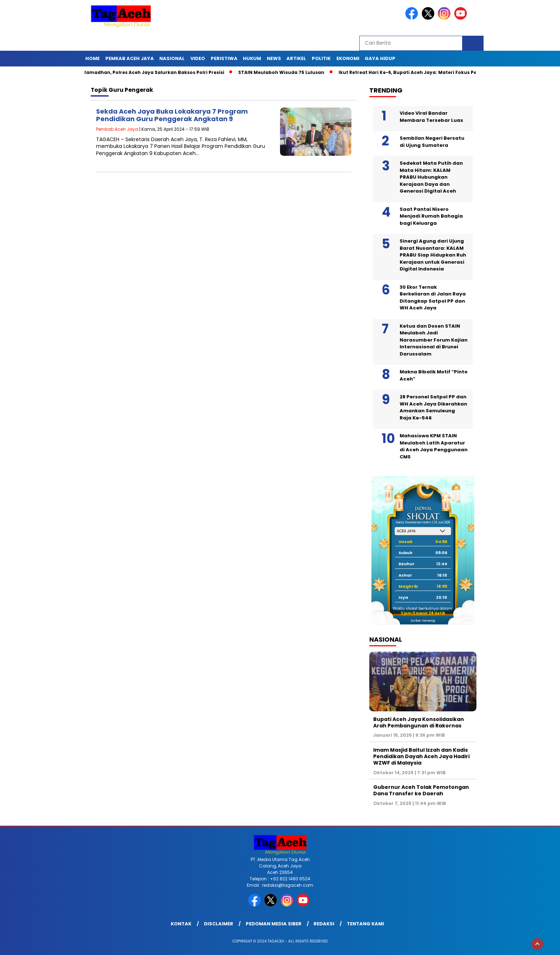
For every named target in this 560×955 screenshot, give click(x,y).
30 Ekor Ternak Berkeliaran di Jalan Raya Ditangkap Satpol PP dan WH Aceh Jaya (433, 298)
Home (92, 58)
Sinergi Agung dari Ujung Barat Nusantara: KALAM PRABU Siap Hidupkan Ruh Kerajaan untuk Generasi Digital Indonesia (433, 255)
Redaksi (324, 924)
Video (198, 58)
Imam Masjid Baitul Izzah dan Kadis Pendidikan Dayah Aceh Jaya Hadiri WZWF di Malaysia (421, 756)
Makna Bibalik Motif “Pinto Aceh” (434, 375)
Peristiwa (224, 58)
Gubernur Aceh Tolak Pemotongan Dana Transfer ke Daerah (421, 790)
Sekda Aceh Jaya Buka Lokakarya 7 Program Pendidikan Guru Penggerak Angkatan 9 (172, 115)
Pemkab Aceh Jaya (130, 58)
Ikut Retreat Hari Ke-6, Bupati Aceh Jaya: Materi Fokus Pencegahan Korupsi (434, 72)
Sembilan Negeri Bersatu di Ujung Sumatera (432, 142)
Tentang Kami (365, 924)
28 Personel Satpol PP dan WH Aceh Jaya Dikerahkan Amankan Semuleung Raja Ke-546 (433, 407)
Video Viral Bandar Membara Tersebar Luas (431, 117)
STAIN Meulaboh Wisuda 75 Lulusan (284, 72)
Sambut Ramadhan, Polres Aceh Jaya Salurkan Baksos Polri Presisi (147, 72)
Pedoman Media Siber (274, 924)
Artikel (296, 58)
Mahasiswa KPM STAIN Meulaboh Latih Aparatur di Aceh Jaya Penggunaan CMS (434, 446)
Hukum (252, 58)
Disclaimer (219, 924)
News (274, 58)
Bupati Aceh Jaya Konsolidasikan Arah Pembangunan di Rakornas (419, 722)
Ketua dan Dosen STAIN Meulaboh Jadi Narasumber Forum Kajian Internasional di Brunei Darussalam (434, 340)
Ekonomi (348, 58)
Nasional (172, 58)
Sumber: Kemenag (423, 621)
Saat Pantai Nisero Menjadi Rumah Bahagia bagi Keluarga (431, 216)
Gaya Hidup (380, 58)
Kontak (181, 924)
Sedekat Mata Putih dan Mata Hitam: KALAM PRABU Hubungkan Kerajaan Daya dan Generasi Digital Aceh (431, 177)
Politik (321, 58)
